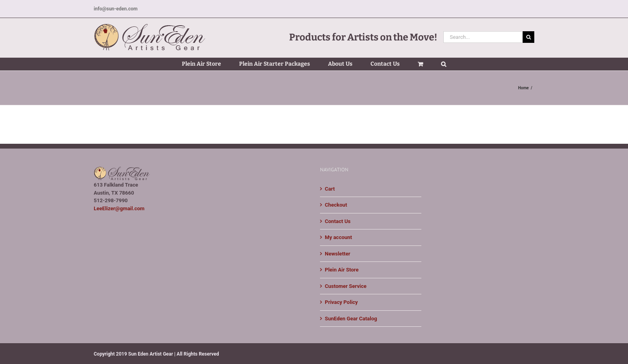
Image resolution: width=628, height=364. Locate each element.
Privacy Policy (341, 302)
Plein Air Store (342, 270)
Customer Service (346, 286)
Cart (330, 189)
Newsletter (337, 254)
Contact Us (338, 221)
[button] (444, 64)
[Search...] (483, 37)
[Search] (528, 37)
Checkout (336, 205)
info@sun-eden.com (116, 9)
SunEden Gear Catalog (351, 319)
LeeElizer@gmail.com (119, 208)
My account (338, 237)
